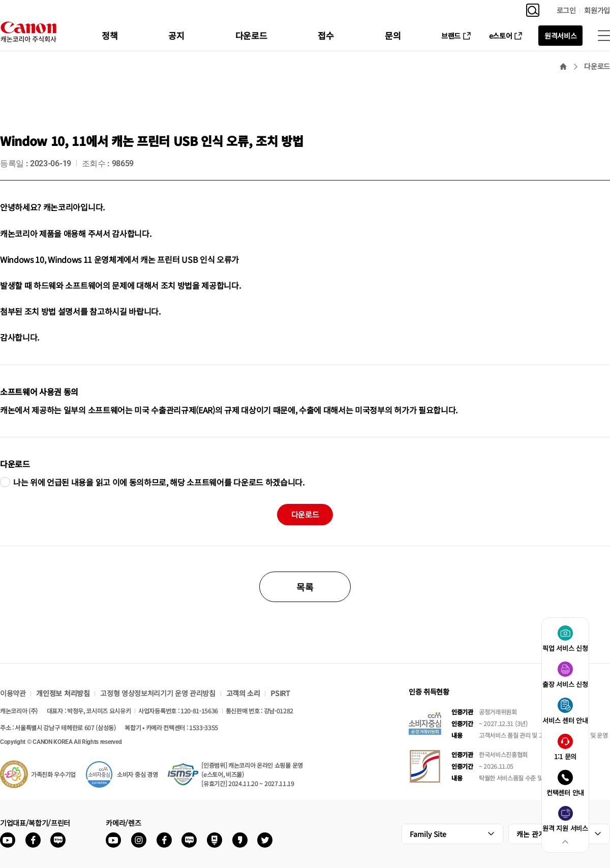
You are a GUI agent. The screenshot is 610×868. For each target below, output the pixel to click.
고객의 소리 (243, 693)
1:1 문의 (565, 756)
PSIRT (280, 693)
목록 (305, 587)
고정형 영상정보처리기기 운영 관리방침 (158, 693)
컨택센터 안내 (565, 792)
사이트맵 (604, 36)
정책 (110, 35)
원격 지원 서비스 (565, 828)
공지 (176, 35)
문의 (393, 35)
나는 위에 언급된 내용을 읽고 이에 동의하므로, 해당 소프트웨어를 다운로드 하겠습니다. (159, 482)
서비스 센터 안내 (565, 720)
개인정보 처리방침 (63, 693)
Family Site (428, 834)
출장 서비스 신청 (565, 684)
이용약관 (13, 693)
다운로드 (251, 35)
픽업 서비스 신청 (565, 648)
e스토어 (501, 36)
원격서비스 (560, 36)
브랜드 (451, 36)
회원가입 (597, 10)
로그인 (566, 10)
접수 (326, 35)
